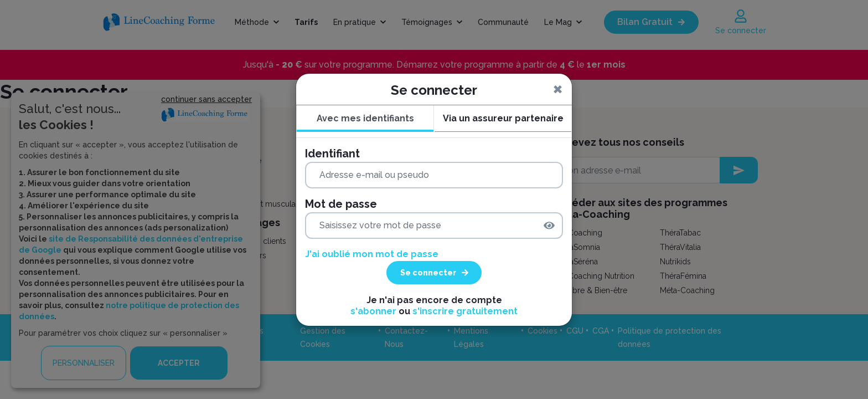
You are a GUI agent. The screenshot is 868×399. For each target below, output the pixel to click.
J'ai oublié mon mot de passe (372, 254)
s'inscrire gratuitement (465, 311)
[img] (549, 226)
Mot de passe (341, 204)
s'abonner (373, 311)
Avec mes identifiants (365, 118)
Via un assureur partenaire (503, 118)
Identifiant (332, 154)
